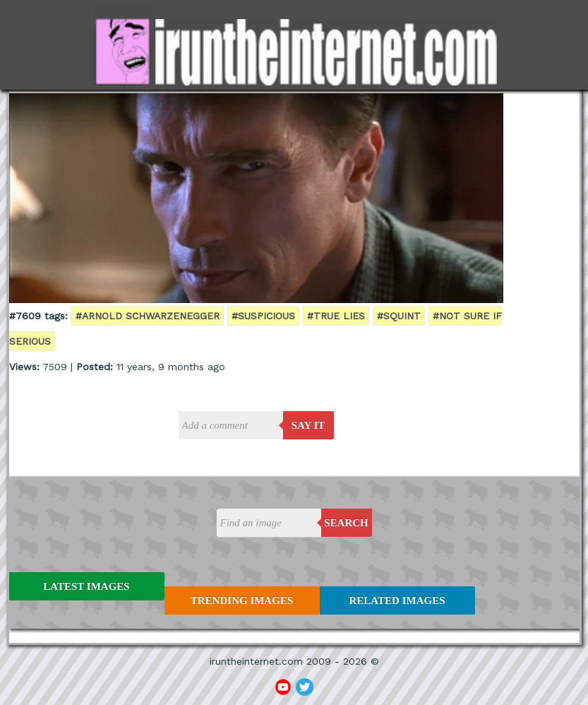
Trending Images (242, 600)
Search (346, 523)
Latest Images (86, 586)
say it (308, 425)
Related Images (397, 600)
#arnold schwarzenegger (148, 316)
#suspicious (263, 316)
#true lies (336, 316)
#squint (399, 316)
